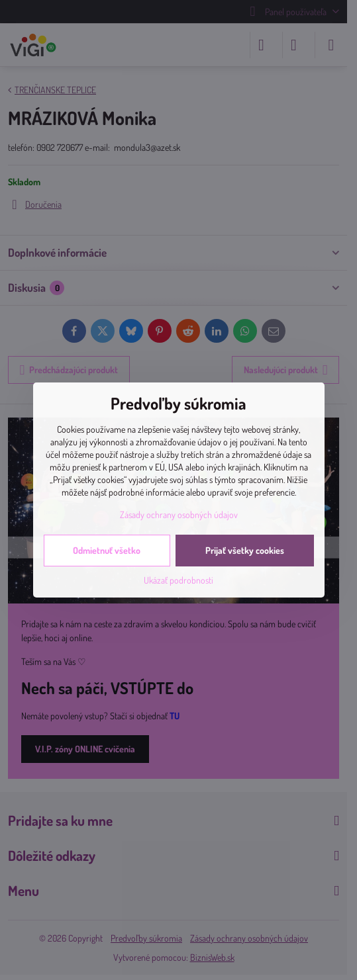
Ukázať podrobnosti (178, 580)
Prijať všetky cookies (245, 550)
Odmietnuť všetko (107, 550)
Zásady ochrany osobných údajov (179, 514)
